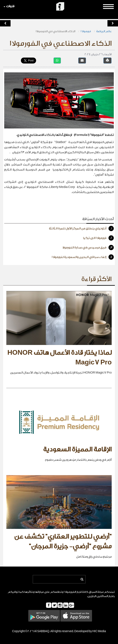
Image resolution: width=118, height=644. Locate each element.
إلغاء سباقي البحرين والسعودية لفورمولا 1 (83, 257)
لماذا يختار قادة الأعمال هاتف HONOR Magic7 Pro (60, 358)
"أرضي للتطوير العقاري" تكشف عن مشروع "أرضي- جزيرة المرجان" (63, 542)
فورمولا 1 (86, 31)
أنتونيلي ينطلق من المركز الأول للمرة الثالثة (81, 228)
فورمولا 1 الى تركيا (98, 238)
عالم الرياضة (104, 31)
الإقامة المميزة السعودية (77, 450)
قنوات (9, 6)
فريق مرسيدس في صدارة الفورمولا (88, 248)
